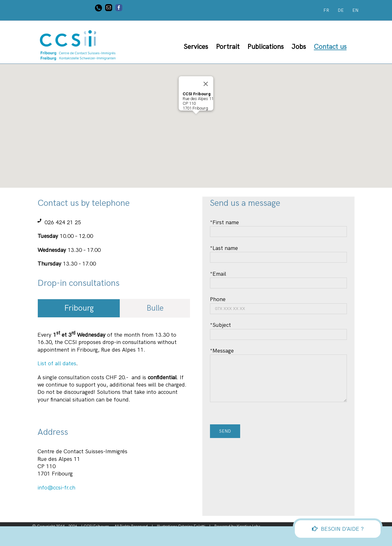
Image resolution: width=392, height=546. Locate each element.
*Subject (278, 330)
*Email (278, 278)
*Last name (278, 253)
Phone (278, 304)
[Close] (206, 84)
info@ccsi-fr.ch (56, 488)
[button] (196, 120)
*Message (278, 364)
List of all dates (57, 364)
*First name (278, 227)
